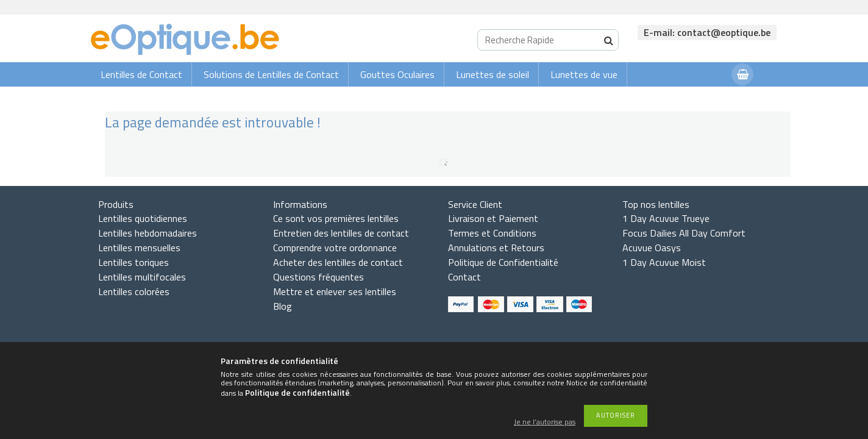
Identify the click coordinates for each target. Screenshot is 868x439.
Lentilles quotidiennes (143, 218)
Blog (283, 306)
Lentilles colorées (134, 291)
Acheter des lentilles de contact (338, 262)
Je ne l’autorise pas (545, 422)
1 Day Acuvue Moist (664, 262)
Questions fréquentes (318, 277)
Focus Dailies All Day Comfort (684, 233)
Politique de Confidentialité (503, 262)
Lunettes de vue (584, 74)
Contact (464, 277)
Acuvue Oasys (652, 248)
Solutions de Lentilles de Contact (271, 74)
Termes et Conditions (492, 233)
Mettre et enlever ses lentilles (335, 291)
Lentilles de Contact (141, 74)
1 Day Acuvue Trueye (666, 218)
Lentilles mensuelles (139, 248)
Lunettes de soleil (493, 74)
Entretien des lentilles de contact (341, 233)
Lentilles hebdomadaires (148, 233)
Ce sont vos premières (336, 218)
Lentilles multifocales (142, 277)
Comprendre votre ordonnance (335, 248)
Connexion (698, 98)
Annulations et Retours (496, 248)
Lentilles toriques (133, 262)
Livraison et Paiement (493, 218)
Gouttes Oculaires (397, 74)
